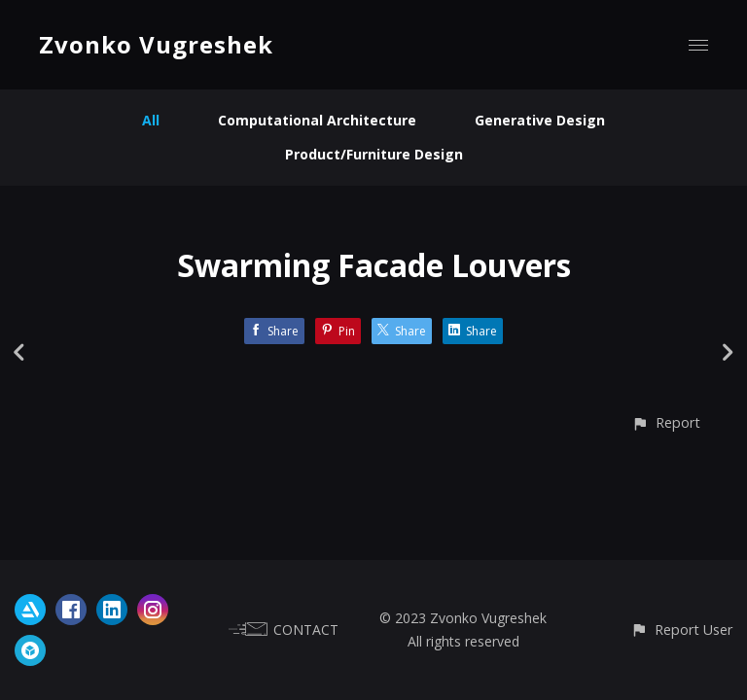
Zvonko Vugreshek (156, 44)
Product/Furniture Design (374, 154)
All (151, 120)
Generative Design (540, 120)
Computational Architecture (317, 120)
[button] (666, 422)
